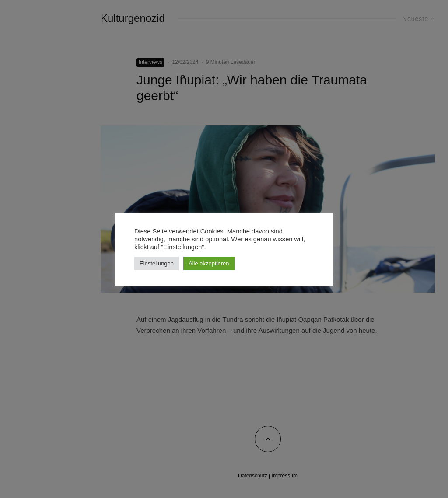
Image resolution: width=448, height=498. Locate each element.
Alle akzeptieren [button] (209, 263)
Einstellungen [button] (157, 263)
